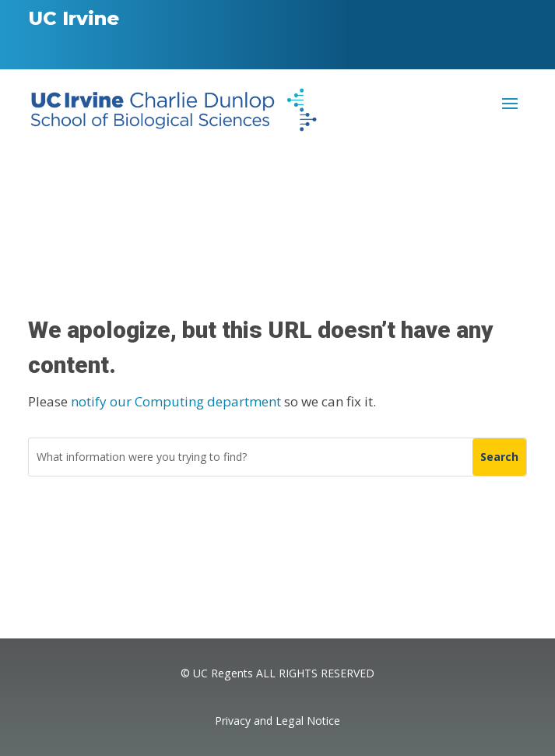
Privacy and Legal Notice (277, 721)
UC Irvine (74, 18)
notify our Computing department (176, 401)
